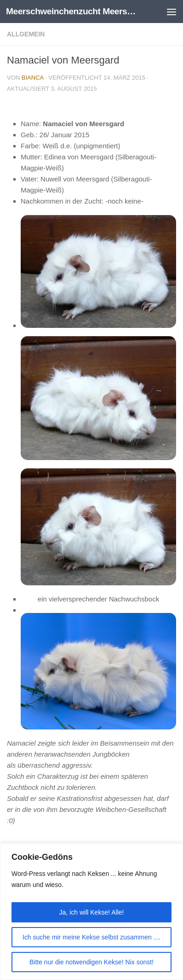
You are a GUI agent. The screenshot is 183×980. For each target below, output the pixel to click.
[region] (91, 912)
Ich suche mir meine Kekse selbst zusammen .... (91, 937)
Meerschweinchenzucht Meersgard (72, 11)
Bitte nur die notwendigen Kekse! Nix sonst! (91, 962)
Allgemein (26, 34)
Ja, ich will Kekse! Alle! (92, 912)
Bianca (33, 78)
